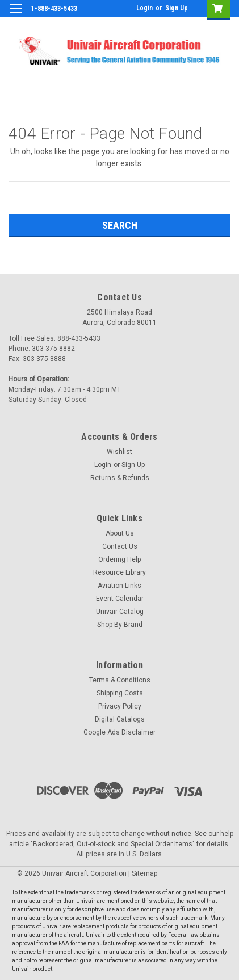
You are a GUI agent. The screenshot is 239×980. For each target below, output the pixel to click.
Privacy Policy (120, 706)
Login (144, 8)
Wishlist (119, 452)
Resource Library (119, 572)
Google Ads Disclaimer (119, 732)
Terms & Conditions (120, 680)
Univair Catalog (120, 612)
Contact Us (120, 546)
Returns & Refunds (120, 478)
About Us (120, 533)
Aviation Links (119, 586)
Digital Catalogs (120, 719)
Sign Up (177, 8)
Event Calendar (120, 599)
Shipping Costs (120, 693)
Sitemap (144, 873)
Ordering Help (119, 559)
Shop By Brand (120, 625)
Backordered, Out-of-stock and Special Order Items (113, 844)
